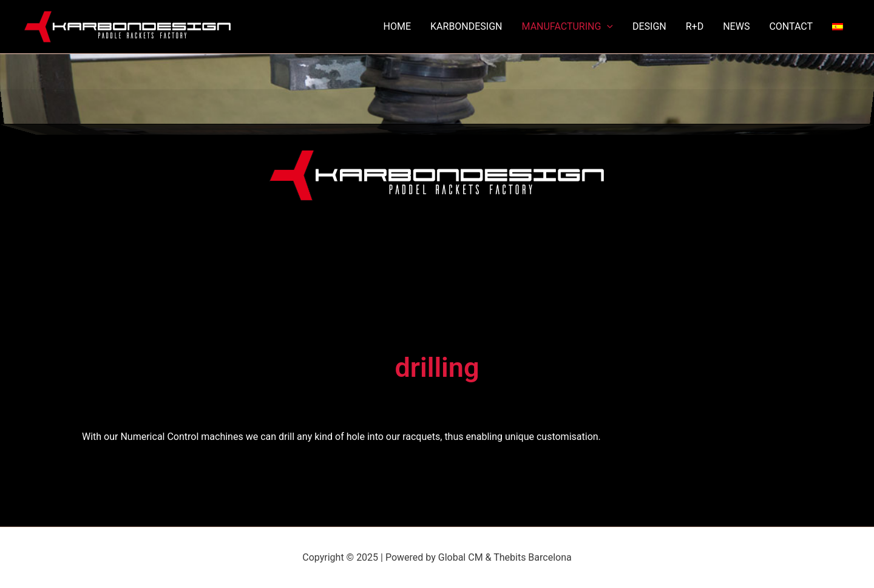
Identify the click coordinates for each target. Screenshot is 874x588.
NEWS (736, 26)
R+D (695, 26)
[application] (607, 27)
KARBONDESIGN (466, 26)
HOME (397, 26)
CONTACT (791, 26)
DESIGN (649, 26)
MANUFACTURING (567, 27)
